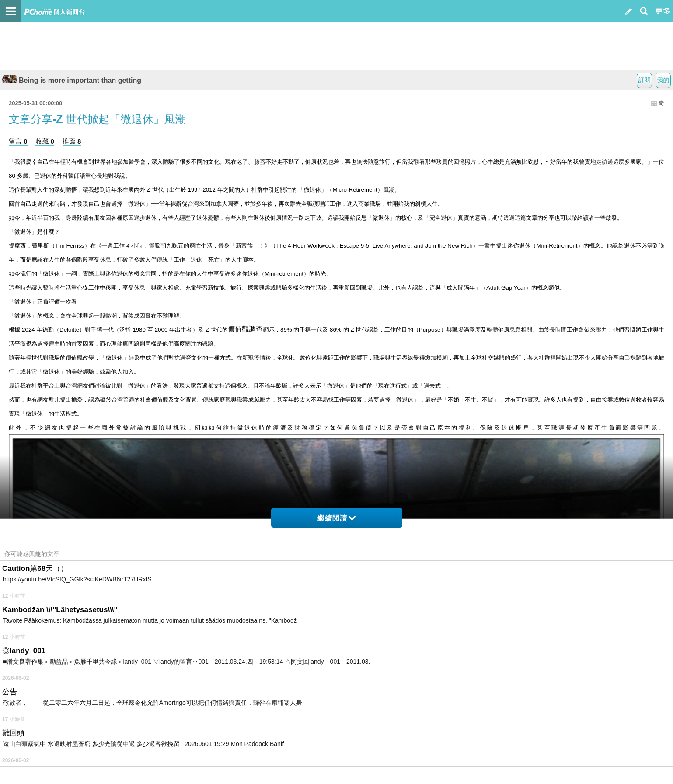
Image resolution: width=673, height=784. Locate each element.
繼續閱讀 (336, 518)
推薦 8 (72, 141)
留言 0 (18, 141)
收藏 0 (45, 141)
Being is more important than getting (72, 80)
